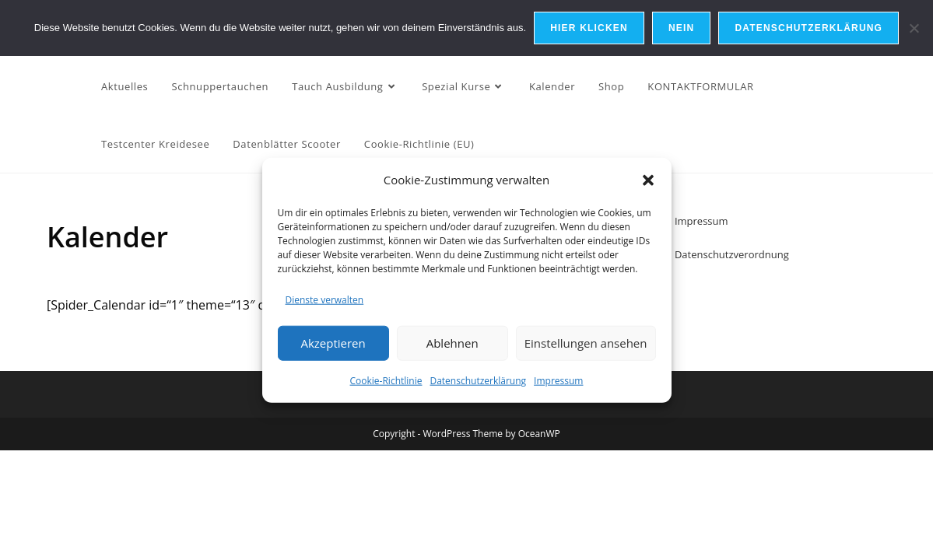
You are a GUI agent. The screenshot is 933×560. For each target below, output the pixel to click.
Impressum (558, 381)
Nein (681, 28)
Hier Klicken (589, 28)
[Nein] (914, 28)
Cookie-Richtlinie (386, 381)
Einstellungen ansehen (586, 343)
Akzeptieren (333, 343)
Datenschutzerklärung (478, 381)
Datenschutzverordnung (732, 254)
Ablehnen (452, 343)
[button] (648, 180)
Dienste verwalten (325, 300)
